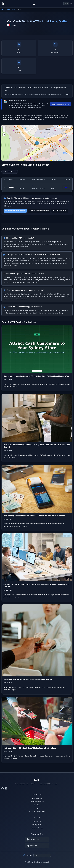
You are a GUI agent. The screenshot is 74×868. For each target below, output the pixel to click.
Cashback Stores (38, 180)
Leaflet (53, 160)
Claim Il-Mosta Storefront (60, 104)
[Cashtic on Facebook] (3, 789)
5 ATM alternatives (60, 211)
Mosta (12, 187)
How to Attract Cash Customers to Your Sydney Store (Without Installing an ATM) (36, 376)
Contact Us (37, 821)
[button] (4, 127)
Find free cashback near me (15, 211)
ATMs (54, 180)
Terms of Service (37, 828)
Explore (66, 187)
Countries (7, 10)
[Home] (2, 10)
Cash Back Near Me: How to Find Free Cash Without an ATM (28, 679)
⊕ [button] (4, 134)
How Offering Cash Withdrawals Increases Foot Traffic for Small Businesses (34, 516)
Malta (13, 10)
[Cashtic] (3, 4)
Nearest (59, 127)
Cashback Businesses (37, 811)
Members (23, 180)
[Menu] (34, 4)
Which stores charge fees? (39, 211)
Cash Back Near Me (37, 802)
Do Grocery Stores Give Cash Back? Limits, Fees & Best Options (30, 748)
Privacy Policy (37, 825)
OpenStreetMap (62, 160)
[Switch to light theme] (71, 4)
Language (28, 855)
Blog (37, 808)
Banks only (67, 127)
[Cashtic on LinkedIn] (6, 789)
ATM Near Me (37, 798)
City (11, 180)
